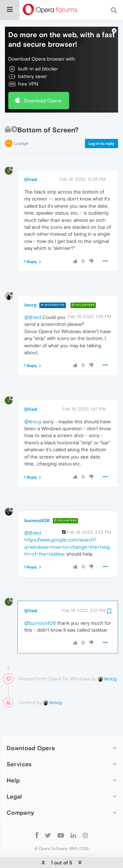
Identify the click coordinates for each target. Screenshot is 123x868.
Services (19, 744)
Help (13, 760)
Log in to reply (102, 123)
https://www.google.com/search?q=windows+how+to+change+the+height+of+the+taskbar (67, 527)
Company (20, 792)
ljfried (31, 159)
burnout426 (37, 500)
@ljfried (33, 297)
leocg (30, 285)
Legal (14, 776)
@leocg (33, 401)
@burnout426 (40, 603)
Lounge (21, 123)
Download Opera (43, 80)
